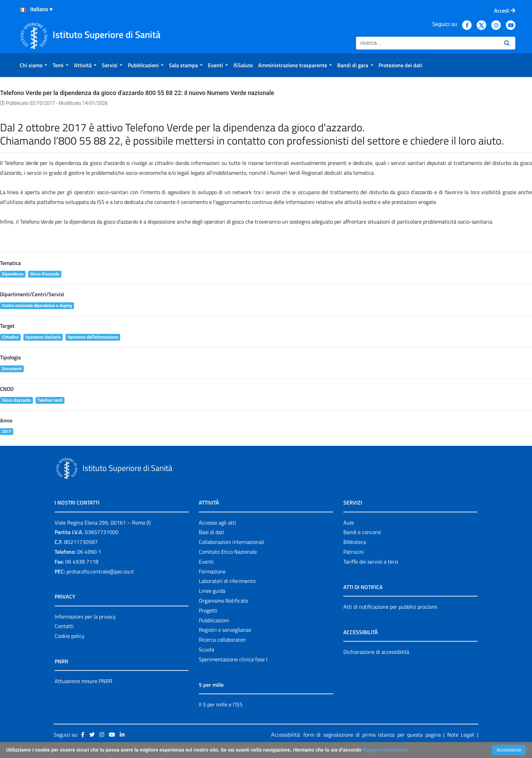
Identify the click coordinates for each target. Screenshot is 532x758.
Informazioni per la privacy (85, 617)
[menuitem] (33, 65)
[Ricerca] (427, 43)
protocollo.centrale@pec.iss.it (100, 571)
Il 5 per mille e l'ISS (221, 704)
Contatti (64, 626)
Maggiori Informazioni (385, 750)
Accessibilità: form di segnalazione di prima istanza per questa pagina (356, 735)
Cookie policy (70, 636)
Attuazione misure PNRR (83, 681)
